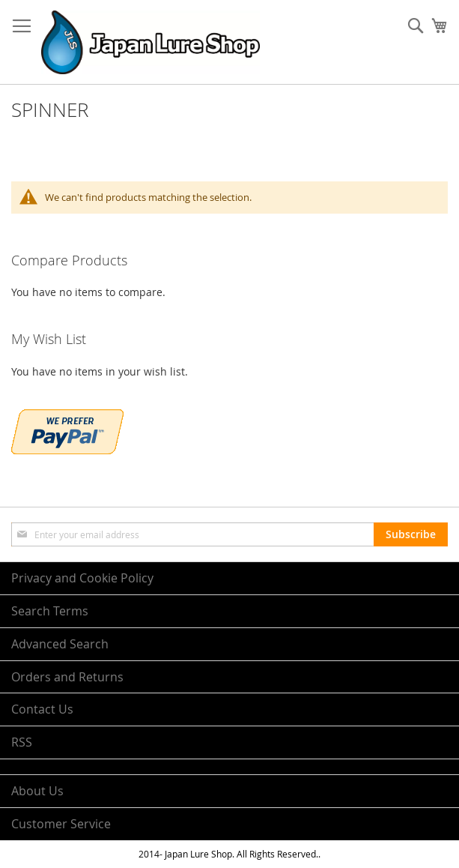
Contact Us (42, 709)
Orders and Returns (67, 677)
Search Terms (50, 611)
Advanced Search (60, 644)
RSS (22, 742)
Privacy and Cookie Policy (82, 578)
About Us (37, 791)
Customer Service (61, 824)
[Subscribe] (411, 534)
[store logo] (151, 42)
